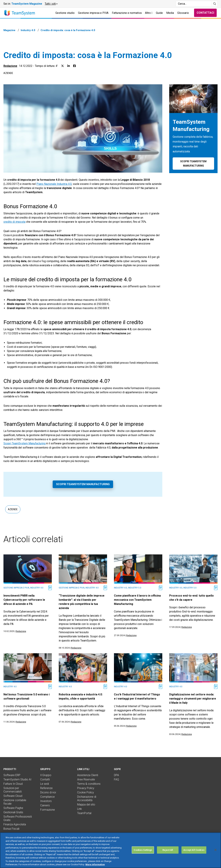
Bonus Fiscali (11, 829)
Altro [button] (149, 13)
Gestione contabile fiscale (15, 802)
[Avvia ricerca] (215, 4)
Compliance (47, 797)
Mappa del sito (86, 805)
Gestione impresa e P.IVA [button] (93, 13)
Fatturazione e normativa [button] (127, 13)
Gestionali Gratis (13, 812)
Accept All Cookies (194, 850)
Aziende (8, 73)
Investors (46, 801)
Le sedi (45, 784)
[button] (51, 4)
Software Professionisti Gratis (18, 818)
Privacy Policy (86, 788)
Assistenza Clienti (88, 775)
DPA (116, 775)
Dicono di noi (48, 792)
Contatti (45, 779)
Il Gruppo (46, 775)
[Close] (215, 850)
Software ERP (12, 775)
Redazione (10, 66)
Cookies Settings (143, 850)
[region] (110, 850)
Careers (45, 805)
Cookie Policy (86, 792)
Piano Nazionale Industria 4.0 (54, 184)
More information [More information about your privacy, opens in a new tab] (95, 864)
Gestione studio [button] (65, 13)
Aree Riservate (86, 779)
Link (80, 809)
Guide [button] (159, 13)
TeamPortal (84, 813)
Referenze (46, 788)
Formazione (48, 810)
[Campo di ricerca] (194, 4)
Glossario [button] (183, 13)
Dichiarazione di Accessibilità (87, 798)
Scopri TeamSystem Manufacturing (25, 443)
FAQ (116, 779)
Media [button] (170, 13)
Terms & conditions (89, 784)
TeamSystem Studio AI (17, 779)
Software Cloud (13, 796)
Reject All (168, 850)
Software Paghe (13, 808)
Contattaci (205, 13)
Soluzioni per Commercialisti (13, 790)
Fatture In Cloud (13, 784)
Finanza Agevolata (15, 824)
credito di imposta (14, 222)
